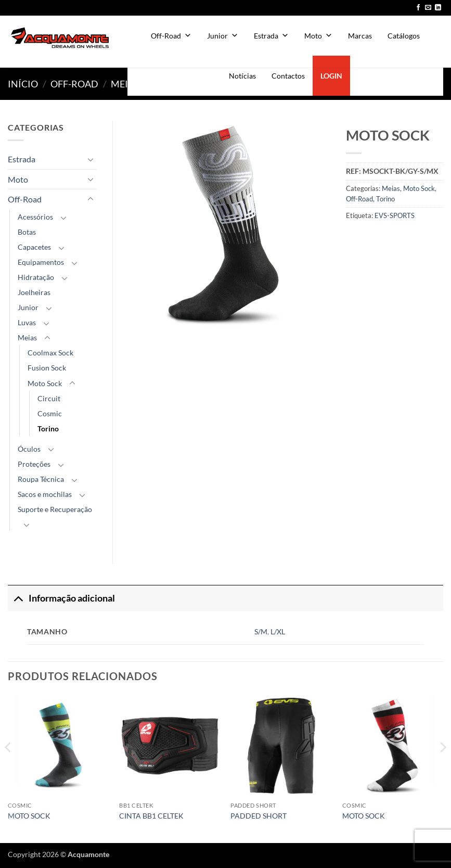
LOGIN (331, 76)
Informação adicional (61, 598)
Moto (318, 36)
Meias (125, 84)
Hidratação (36, 277)
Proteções (34, 464)
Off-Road (171, 36)
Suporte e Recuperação (55, 509)
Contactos (288, 76)
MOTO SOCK (29, 816)
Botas (27, 232)
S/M (261, 631)
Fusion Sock (47, 368)
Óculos (29, 449)
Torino (385, 199)
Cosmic (50, 413)
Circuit (49, 398)
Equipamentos (41, 262)
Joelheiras (34, 292)
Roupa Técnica (41, 479)
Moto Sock (419, 188)
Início (23, 84)
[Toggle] (91, 159)
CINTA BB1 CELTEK (151, 816)
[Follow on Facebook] (418, 8)
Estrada (271, 36)
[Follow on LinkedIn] (438, 8)
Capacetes (34, 247)
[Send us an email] (428, 8)
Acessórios (35, 217)
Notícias (242, 76)
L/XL (278, 631)
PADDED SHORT (259, 816)
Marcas (360, 36)
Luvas (27, 322)
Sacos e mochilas (45, 494)
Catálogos (404, 36)
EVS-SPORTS (395, 215)
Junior (223, 36)
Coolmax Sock (50, 353)
